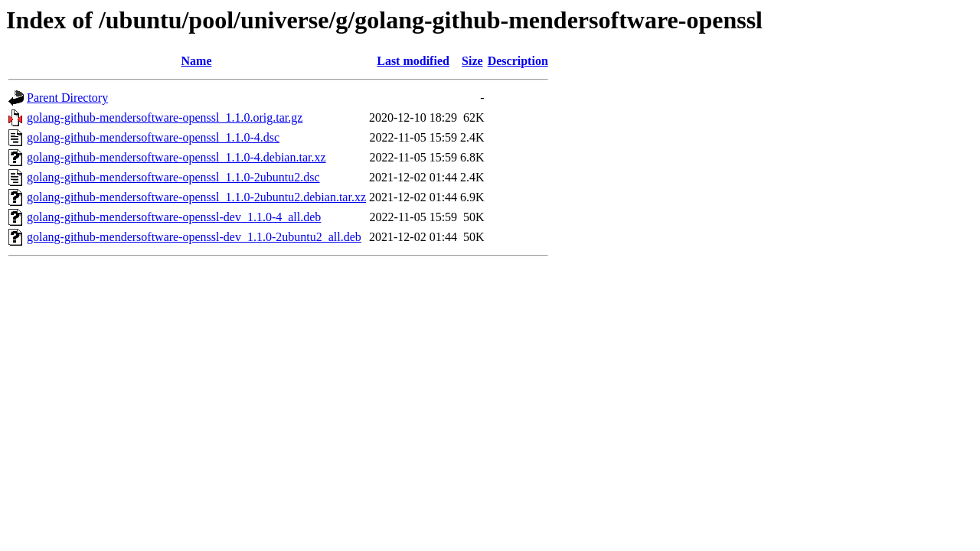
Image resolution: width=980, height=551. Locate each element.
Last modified (413, 61)
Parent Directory (67, 98)
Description (518, 61)
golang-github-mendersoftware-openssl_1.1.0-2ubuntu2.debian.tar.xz (196, 197)
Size (472, 61)
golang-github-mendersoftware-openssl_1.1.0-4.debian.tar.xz (176, 157)
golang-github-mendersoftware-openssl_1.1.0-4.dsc (153, 137)
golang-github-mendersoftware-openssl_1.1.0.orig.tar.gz (165, 117)
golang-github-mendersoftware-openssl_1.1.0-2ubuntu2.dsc (173, 177)
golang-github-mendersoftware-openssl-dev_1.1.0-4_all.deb (174, 217)
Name (197, 61)
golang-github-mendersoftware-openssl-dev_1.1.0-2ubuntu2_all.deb (194, 237)
